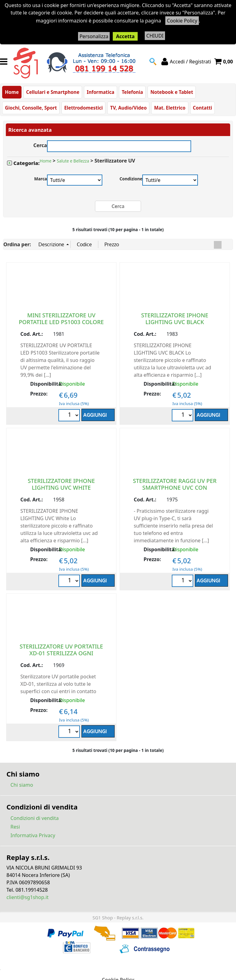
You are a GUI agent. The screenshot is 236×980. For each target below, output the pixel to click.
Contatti (203, 108)
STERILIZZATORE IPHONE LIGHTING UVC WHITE (61, 484)
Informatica (100, 92)
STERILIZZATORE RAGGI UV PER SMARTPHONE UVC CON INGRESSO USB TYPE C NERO (175, 487)
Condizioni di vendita (35, 818)
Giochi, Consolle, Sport (31, 108)
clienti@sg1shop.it (28, 897)
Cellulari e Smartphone (53, 92)
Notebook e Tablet (172, 92)
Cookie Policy (182, 21)
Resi (15, 827)
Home (12, 92)
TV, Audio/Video (128, 108)
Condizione (131, 179)
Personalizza (94, 36)
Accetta (125, 36)
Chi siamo (22, 785)
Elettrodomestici (83, 108)
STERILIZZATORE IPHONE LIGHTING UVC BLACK (175, 318)
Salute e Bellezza (73, 161)
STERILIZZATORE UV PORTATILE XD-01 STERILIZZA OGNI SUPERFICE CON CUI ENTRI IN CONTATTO (61, 656)
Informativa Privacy (33, 835)
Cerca (40, 145)
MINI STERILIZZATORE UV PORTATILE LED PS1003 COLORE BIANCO (61, 322)
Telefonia (132, 92)
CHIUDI (155, 36)
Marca (41, 179)
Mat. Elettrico (170, 108)
